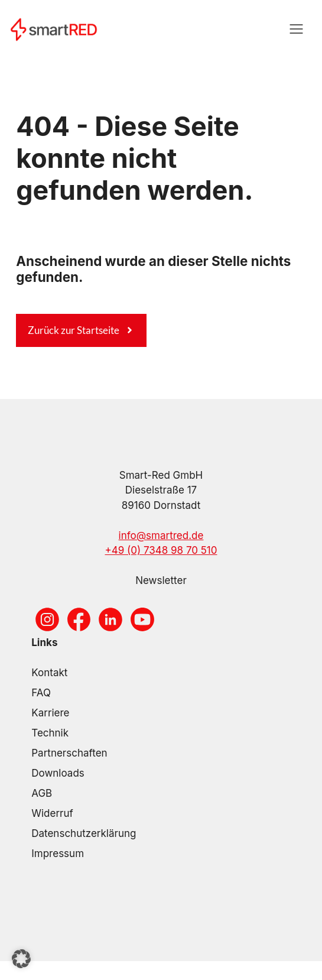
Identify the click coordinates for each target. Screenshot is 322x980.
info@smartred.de (161, 536)
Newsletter (161, 580)
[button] (21, 959)
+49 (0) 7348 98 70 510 (161, 550)
